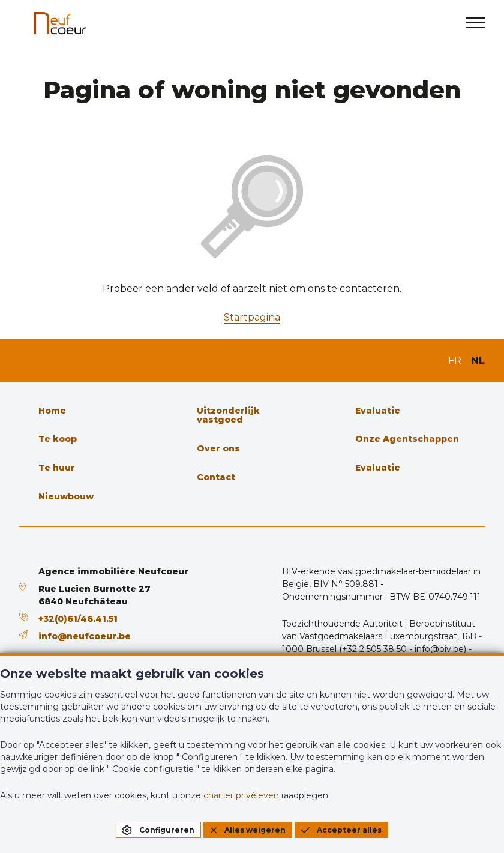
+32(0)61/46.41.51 (78, 619)
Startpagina (252, 317)
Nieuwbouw (66, 496)
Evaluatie (378, 411)
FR (455, 360)
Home (52, 411)
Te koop (58, 439)
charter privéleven (241, 795)
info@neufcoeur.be (85, 636)
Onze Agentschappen (407, 439)
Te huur (57, 468)
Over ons (218, 448)
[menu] (475, 23)
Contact (216, 477)
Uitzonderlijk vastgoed (228, 415)
